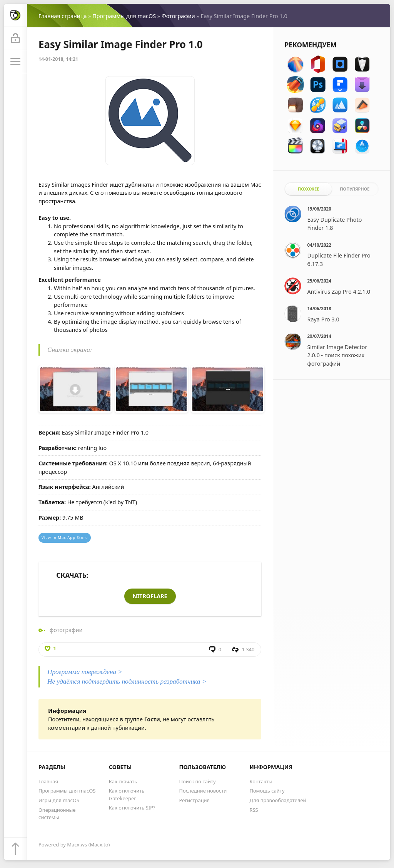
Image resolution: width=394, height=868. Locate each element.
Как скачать (123, 781)
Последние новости (203, 791)
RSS (254, 810)
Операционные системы (57, 814)
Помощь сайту (267, 791)
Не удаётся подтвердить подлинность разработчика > (127, 682)
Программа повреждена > (85, 672)
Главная (48, 781)
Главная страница (63, 16)
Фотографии (178, 16)
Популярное (355, 189)
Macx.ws (77, 845)
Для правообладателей (278, 800)
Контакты (261, 781)
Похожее (309, 189)
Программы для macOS (124, 16)
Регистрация (195, 800)
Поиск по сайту (198, 781)
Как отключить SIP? (132, 808)
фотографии (66, 630)
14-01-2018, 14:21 (58, 59)
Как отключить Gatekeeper (127, 794)
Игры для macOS (59, 800)
